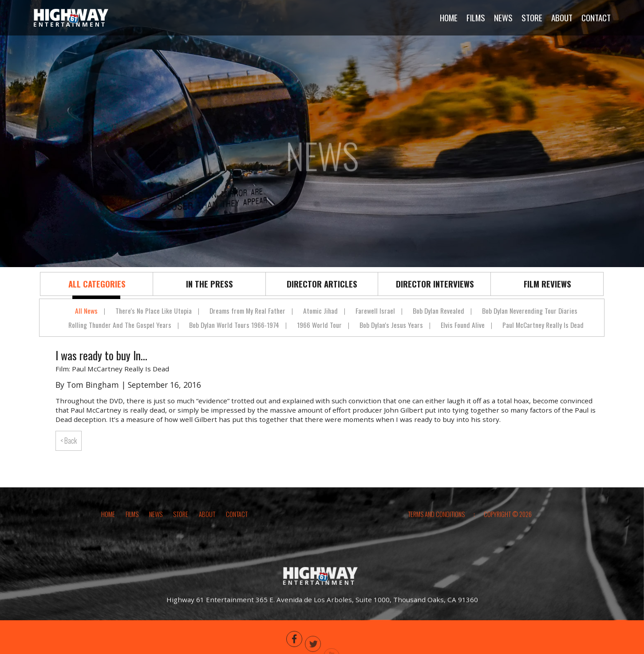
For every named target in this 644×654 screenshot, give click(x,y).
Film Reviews (547, 284)
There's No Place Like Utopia (154, 311)
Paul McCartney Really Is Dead (543, 325)
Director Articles (322, 284)
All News (86, 311)
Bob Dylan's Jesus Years (391, 325)
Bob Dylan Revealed (439, 311)
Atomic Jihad (320, 311)
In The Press (209, 284)
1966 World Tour (319, 325)
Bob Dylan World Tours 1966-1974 (234, 325)
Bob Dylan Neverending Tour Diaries (530, 311)
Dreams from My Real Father (247, 311)
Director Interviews (435, 284)
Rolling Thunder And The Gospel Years (120, 325)
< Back (69, 441)
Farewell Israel (375, 311)
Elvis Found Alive (463, 325)
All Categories (97, 284)
